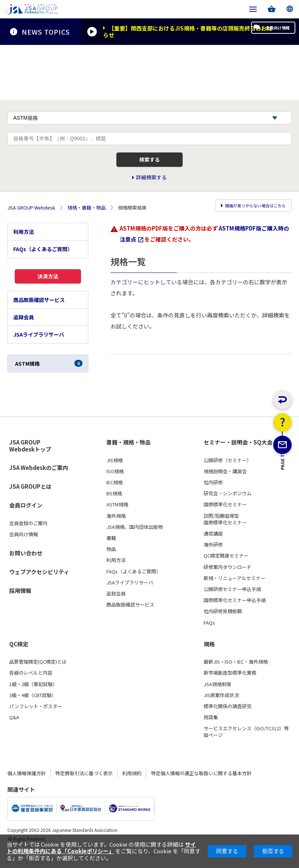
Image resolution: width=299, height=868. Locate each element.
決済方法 (48, 289)
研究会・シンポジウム (228, 508)
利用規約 (132, 788)
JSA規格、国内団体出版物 (135, 541)
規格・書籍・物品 (87, 219)
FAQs (209, 637)
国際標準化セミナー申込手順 (235, 615)
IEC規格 (115, 497)
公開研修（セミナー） (228, 475)
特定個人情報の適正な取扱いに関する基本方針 (201, 788)
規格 (209, 658)
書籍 (111, 552)
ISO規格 (115, 486)
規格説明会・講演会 (225, 486)
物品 (111, 564)
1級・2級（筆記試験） (33, 699)
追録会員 (24, 332)
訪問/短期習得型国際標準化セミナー (225, 534)
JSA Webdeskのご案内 (39, 482)
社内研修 (213, 497)
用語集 (211, 732)
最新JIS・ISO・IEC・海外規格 (236, 677)
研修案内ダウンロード (228, 581)
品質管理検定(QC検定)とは (38, 677)
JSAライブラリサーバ (39, 349)
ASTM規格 (49, 378)
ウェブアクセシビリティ (39, 586)
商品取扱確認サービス (39, 314)
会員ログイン (26, 520)
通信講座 (213, 548)
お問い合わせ (26, 567)
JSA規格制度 (217, 699)
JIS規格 (115, 475)
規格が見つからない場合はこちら (250, 219)
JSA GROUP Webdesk (31, 219)
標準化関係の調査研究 (228, 721)
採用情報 (20, 605)
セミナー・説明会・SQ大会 (238, 457)
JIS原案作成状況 (221, 710)
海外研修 (213, 559)
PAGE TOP (283, 501)
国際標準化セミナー (225, 519)
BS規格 (114, 508)
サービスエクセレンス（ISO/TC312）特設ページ (246, 746)
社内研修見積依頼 (223, 626)
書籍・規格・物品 (129, 457)
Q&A (14, 732)
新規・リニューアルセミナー (235, 593)
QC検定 (19, 658)
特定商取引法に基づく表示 (84, 788)
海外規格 (116, 530)
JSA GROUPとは (30, 501)
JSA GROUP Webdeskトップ (30, 461)
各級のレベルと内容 (31, 688)
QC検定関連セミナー (226, 570)
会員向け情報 (265, 32)
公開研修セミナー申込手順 (232, 604)
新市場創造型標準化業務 (230, 688)
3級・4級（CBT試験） (33, 710)
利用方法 (24, 242)
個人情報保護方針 (27, 788)
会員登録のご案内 (28, 538)
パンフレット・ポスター (36, 721)
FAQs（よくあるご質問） (43, 259)
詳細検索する (151, 191)
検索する (149, 170)
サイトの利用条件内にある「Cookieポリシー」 (101, 848)
